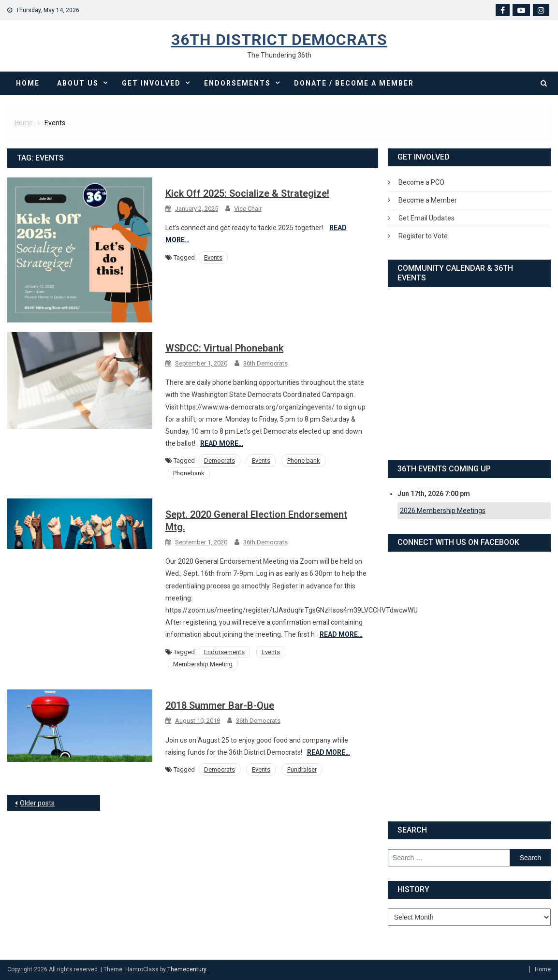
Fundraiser (302, 769)
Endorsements (237, 83)
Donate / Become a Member (354, 83)
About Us (78, 83)
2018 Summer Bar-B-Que (220, 705)
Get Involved (151, 83)
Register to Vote (423, 236)
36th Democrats (265, 363)
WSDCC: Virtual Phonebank (224, 348)
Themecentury (187, 969)
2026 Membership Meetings (443, 511)
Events (213, 257)
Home (28, 83)
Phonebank (189, 473)
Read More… (222, 443)
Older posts (37, 803)
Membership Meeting (203, 664)
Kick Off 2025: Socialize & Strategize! (247, 193)
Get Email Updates (426, 218)
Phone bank (304, 461)
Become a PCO (421, 182)
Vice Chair (248, 209)
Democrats (220, 461)
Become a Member (428, 200)
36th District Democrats (279, 40)
